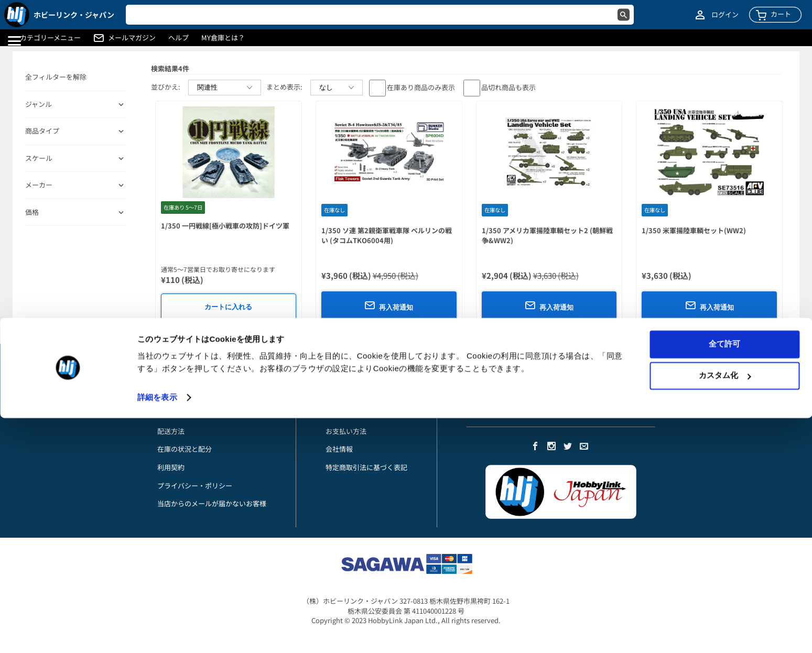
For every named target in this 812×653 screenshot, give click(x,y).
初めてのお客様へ (185, 395)
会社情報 (339, 449)
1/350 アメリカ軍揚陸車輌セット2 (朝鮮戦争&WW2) (547, 235)
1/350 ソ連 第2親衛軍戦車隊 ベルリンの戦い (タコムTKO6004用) (387, 235)
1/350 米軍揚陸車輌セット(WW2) (694, 230)
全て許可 (724, 579)
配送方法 (171, 431)
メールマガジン (132, 38)
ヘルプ (178, 38)
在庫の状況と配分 (185, 449)
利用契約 (171, 467)
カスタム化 (725, 610)
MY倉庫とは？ (223, 38)
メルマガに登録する (497, 413)
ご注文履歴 (343, 413)
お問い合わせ (178, 377)
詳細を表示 (157, 632)
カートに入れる (228, 307)
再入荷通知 (389, 306)
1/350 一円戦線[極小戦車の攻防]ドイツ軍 (225, 226)
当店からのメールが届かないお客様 (212, 503)
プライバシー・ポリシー (195, 486)
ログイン (725, 15)
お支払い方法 (178, 413)
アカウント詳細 (349, 395)
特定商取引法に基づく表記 (366, 467)
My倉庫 (337, 377)
